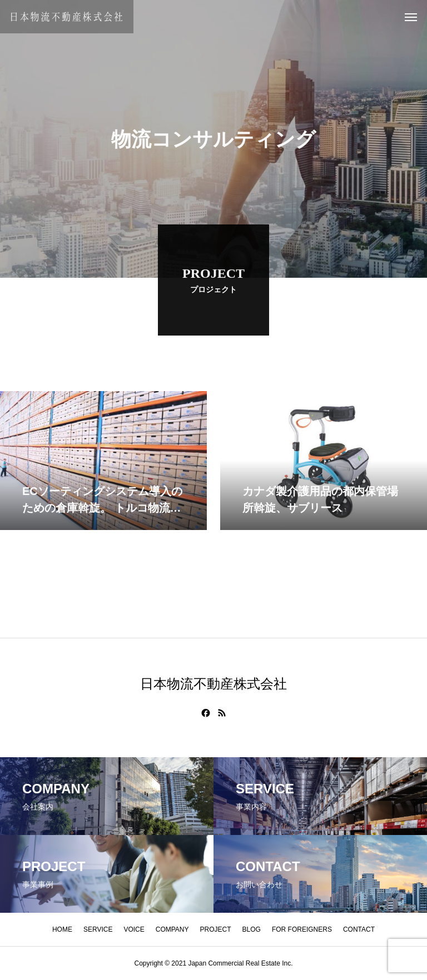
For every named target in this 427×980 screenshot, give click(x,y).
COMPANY (172, 929)
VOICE (134, 929)
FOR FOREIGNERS (302, 929)
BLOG (252, 929)
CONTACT (359, 929)
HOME (62, 929)
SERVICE (98, 929)
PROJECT (216, 929)
